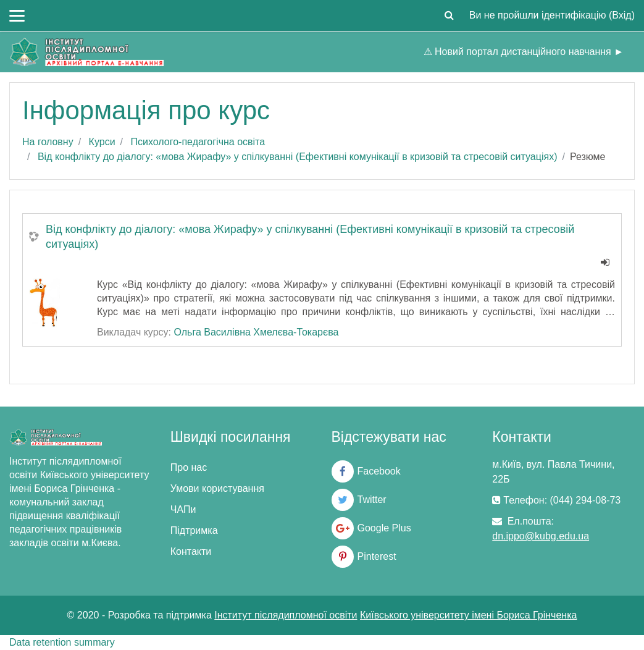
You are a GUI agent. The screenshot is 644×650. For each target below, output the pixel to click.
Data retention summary (62, 642)
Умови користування (217, 488)
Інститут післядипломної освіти (286, 615)
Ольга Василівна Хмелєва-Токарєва (256, 332)
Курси (102, 142)
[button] (450, 15)
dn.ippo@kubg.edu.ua (541, 536)
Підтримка (194, 530)
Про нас (189, 467)
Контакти (191, 551)
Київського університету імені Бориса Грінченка (468, 615)
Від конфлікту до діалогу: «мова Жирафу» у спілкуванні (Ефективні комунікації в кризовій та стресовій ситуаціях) (298, 157)
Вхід (621, 15)
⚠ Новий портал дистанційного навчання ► (524, 52)
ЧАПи (183, 509)
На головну (48, 142)
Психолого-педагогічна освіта (198, 142)
